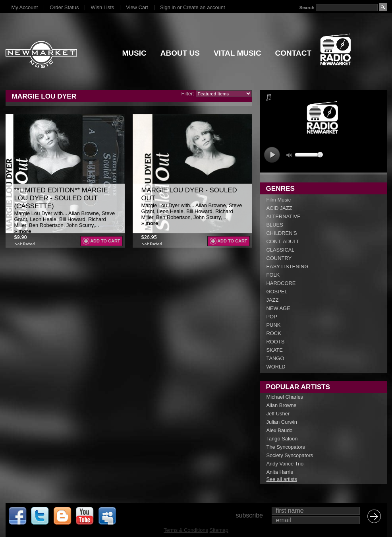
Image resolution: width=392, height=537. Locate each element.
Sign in (168, 7)
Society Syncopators (290, 455)
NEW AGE (278, 308)
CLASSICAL (281, 250)
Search (307, 8)
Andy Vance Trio (285, 464)
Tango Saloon (282, 439)
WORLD (276, 367)
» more (23, 231)
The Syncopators (286, 447)
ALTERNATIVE (284, 216)
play (272, 155)
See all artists (282, 479)
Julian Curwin (282, 422)
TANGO (275, 358)
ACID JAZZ (279, 208)
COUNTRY (279, 258)
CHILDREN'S (282, 233)
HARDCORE (281, 283)
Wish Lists (102, 7)
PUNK (274, 325)
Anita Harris (280, 472)
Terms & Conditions (186, 530)
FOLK (273, 275)
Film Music (279, 200)
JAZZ (273, 300)
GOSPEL (277, 292)
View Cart (137, 7)
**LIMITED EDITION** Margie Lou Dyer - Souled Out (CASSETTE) (61, 198)
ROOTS (276, 342)
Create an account (204, 7)
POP (272, 317)
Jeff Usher (278, 414)
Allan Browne (282, 405)
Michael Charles (285, 397)
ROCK (274, 333)
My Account (25, 7)
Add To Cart (105, 241)
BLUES (275, 225)
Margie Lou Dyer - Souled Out (189, 194)
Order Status (64, 7)
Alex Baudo (280, 430)
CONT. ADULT (283, 241)
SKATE (275, 350)
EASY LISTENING (288, 267)
